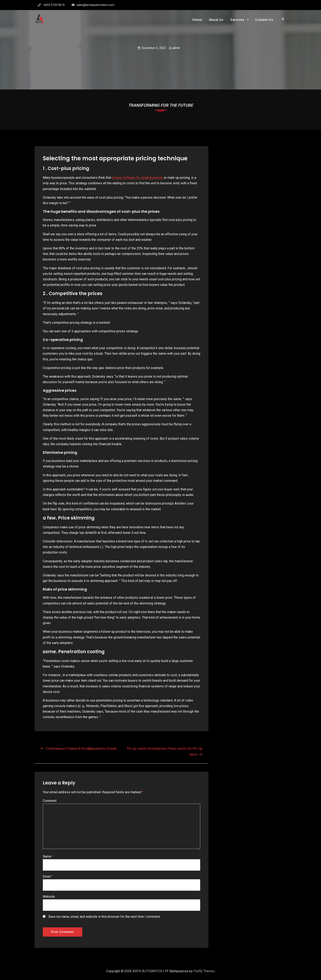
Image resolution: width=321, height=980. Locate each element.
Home (197, 20)
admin (176, 48)
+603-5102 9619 (54, 5)
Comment (50, 801)
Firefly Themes (204, 973)
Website (49, 897)
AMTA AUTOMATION (147, 973)
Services (237, 20)
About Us (216, 20)
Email (48, 877)
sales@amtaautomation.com (96, 5)
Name (48, 857)
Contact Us (264, 20)
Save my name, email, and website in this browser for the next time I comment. (104, 917)
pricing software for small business (137, 178)
